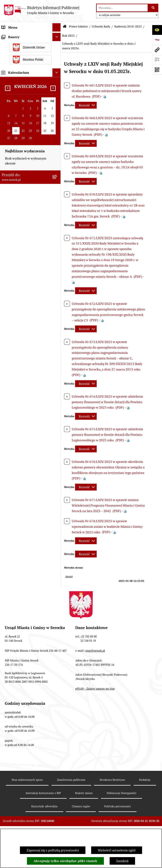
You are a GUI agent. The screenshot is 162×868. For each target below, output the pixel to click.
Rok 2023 (68, 36)
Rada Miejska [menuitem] (11, 52)
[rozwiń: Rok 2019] (57, 602)
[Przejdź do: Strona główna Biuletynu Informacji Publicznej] (65, 27)
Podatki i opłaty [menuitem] (13, 812)
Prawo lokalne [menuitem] (12, 85)
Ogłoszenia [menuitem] (10, 820)
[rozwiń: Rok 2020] (57, 591)
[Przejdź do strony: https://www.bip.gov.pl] (157, 40)
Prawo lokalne (78, 26)
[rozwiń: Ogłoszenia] (57, 820)
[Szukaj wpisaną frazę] (153, 8)
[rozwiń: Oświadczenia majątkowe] (57, 77)
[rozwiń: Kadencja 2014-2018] (57, 623)
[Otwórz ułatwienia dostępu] (157, 30)
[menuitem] (30, 96)
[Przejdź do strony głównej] (42, 10)
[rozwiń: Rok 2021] (57, 580)
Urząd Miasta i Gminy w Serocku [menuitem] (25, 36)
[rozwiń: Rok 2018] (57, 612)
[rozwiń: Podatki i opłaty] (57, 812)
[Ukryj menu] (57, 27)
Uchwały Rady (101, 26)
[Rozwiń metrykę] (86, 105)
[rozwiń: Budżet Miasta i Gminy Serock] (57, 687)
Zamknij (122, 861)
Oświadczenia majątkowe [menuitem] (20, 77)
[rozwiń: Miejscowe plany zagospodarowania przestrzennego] (57, 709)
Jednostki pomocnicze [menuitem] (18, 61)
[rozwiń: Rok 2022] (57, 570)
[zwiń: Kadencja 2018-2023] (57, 117)
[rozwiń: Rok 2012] (57, 655)
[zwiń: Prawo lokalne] (57, 86)
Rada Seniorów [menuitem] (13, 69)
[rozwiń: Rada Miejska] (57, 52)
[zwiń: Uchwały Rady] (57, 96)
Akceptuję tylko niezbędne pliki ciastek (65, 861)
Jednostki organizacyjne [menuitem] (19, 44)
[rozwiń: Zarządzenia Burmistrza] (57, 666)
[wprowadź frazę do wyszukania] (122, 8)
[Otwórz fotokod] (157, 70)
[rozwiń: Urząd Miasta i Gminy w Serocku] (57, 36)
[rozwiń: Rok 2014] (57, 634)
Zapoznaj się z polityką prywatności (53, 850)
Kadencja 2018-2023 (128, 26)
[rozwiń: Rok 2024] (57, 128)
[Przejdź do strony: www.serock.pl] (157, 50)
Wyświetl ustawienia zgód (117, 850)
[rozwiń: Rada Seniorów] (57, 69)
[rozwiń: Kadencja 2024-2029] (57, 107)
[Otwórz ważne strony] (157, 60)
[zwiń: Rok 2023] (57, 139)
